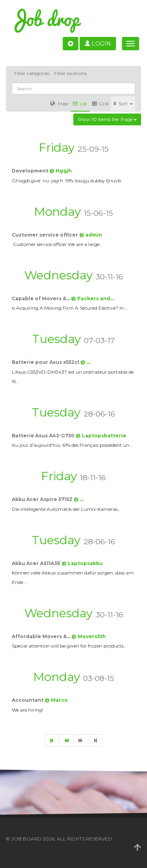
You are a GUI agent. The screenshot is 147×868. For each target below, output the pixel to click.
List (80, 104)
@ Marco (56, 700)
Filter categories (32, 73)
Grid (100, 104)
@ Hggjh (61, 171)
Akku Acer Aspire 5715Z (43, 499)
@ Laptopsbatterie (101, 436)
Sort (123, 104)
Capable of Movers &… (41, 298)
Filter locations (70, 73)
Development (31, 171)
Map (59, 104)
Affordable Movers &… (42, 636)
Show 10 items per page (107, 119)
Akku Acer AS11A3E (37, 563)
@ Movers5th (89, 636)
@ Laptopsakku (82, 563)
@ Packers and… (92, 298)
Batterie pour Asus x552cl (46, 362)
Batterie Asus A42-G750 (44, 436)
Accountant (28, 700)
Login (98, 44)
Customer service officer (45, 235)
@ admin (91, 235)
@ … (85, 362)
